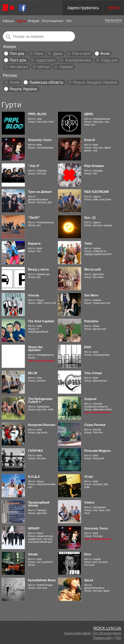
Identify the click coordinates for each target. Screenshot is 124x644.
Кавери (66, 67)
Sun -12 (90, 218)
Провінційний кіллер (39, 504)
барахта (34, 243)
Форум (34, 21)
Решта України (23, 89)
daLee (89, 580)
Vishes (89, 502)
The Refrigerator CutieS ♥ (40, 400)
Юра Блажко (94, 166)
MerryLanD (92, 269)
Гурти (21, 21)
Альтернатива (78, 60)
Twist (88, 243)
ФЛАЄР (34, 528)
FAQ (118, 638)
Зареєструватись (83, 8)
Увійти (114, 8)
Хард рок (109, 60)
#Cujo (89, 477)
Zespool (90, 399)
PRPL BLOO (37, 114)
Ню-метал (19, 67)
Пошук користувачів (77, 633)
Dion (88, 554)
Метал (44, 67)
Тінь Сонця (93, 373)
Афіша (8, 21)
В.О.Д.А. (34, 477)
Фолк (105, 54)
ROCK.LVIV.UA (107, 628)
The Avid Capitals (41, 321)
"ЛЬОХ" (34, 218)
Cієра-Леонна (95, 425)
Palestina (91, 321)
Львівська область (46, 82)
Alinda (33, 554)
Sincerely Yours (40, 140)
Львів (14, 82)
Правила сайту (103, 638)
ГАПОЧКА (35, 451)
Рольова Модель (97, 451)
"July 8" (34, 166)
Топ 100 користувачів (107, 633)
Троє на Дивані (40, 192)
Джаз (58, 54)
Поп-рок (17, 54)
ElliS (88, 347)
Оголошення (52, 21)
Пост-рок (18, 60)
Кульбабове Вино (42, 580)
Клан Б (90, 140)
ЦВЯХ (89, 114)
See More (91, 295)
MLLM (33, 373)
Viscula (33, 295)
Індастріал (46, 60)
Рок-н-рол (81, 54)
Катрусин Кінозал (42, 425)
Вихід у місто (38, 269)
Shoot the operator (35, 348)
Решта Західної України (95, 82)
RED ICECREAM (96, 192)
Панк (39, 54)
